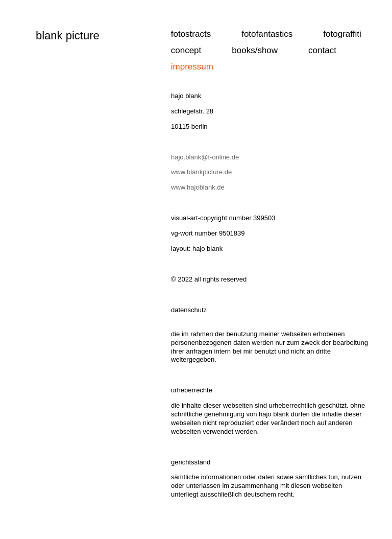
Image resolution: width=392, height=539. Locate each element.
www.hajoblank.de (198, 187)
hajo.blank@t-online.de (205, 157)
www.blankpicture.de (202, 172)
